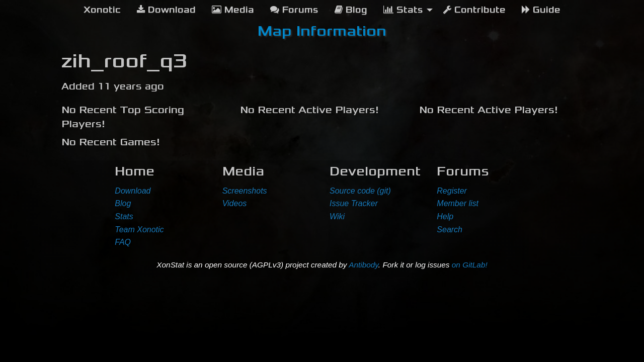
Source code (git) (360, 191)
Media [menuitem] (233, 10)
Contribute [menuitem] (474, 10)
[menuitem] (102, 10)
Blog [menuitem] (351, 10)
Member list (458, 203)
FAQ (123, 242)
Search (450, 230)
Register (452, 191)
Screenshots (245, 191)
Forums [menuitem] (294, 10)
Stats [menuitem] (403, 10)
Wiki (337, 216)
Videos (235, 203)
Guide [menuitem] (541, 10)
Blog (123, 203)
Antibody (364, 265)
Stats (124, 216)
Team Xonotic (139, 230)
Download (133, 191)
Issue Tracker (354, 203)
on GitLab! (470, 265)
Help (445, 216)
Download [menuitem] (166, 10)
